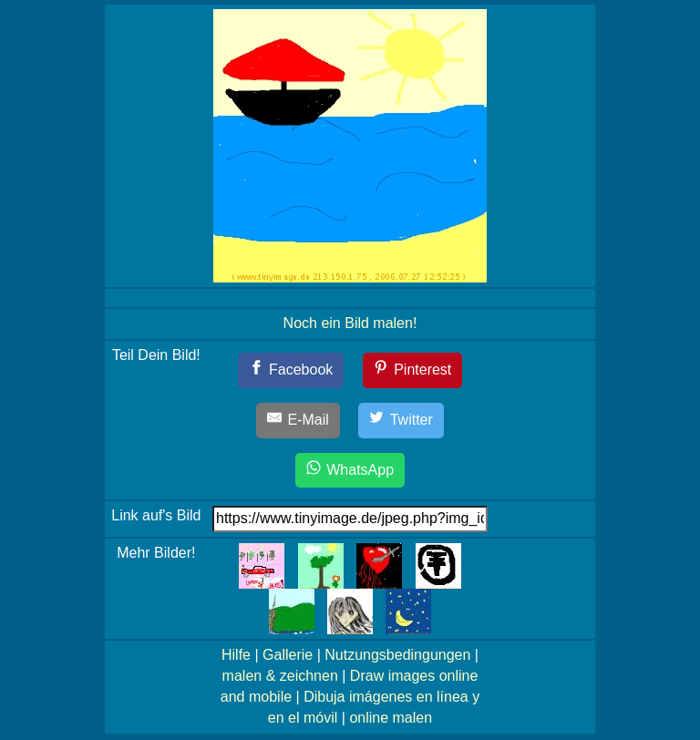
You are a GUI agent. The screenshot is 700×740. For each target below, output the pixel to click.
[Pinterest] (413, 370)
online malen (391, 718)
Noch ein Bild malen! (350, 323)
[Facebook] (291, 370)
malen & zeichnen (280, 676)
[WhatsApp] (350, 471)
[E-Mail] (298, 421)
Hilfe (236, 655)
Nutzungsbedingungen (397, 655)
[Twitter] (401, 421)
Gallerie (288, 655)
